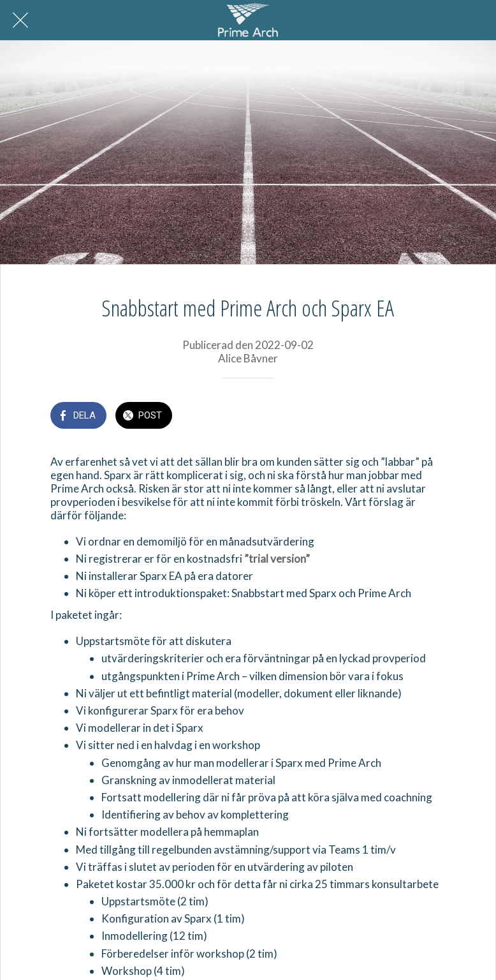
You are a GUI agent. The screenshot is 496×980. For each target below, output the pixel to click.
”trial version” (277, 559)
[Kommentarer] (430, 417)
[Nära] (20, 20)
